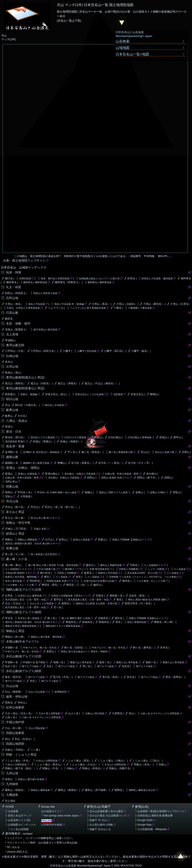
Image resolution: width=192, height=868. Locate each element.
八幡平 (67, 351)
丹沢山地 (12, 501)
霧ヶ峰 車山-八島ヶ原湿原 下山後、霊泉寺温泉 (53, 565)
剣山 (8, 739)
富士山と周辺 (15, 512)
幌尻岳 (9, 319)
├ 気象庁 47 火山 (97, 820)
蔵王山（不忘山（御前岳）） (102, 383)
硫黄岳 (88, 573)
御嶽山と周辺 (15, 631)
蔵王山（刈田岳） (41, 383)
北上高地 (12, 334)
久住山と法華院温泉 (47, 761)
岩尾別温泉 (25, 278)
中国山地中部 (15, 722)
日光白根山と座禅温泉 (139, 437)
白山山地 (12, 686)
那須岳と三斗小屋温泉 (43, 437)
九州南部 (12, 784)
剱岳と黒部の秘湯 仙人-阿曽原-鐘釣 (147, 600)
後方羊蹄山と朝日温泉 (45, 330)
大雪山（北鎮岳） (126, 304)
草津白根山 (51, 474)
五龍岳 (100, 596)
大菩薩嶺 (25, 496)
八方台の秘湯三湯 (46, 569)
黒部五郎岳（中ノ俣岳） (139, 603)
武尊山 (186, 452)
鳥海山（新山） (14, 373)
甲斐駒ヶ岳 (11, 662)
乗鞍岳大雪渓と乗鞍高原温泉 (21, 626)
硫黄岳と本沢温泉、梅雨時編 (21, 577)
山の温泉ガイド (50, 811)
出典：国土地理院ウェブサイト (24, 261)
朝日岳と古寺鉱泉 (54, 405)
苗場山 (9, 474)
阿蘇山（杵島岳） (93, 768)
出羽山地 (12, 367)
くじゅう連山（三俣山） (147, 761)
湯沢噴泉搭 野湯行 (15, 441)
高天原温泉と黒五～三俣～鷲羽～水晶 (25, 600)
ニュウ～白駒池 (156, 569)
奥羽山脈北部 (15, 345)
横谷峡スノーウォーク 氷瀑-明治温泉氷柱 (87, 569)
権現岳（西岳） (51, 585)
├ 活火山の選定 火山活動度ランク (107, 816)
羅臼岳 (9, 278)
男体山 (98, 437)
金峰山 (139, 492)
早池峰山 (10, 340)
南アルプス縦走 (30, 666)
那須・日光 (14, 432)
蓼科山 (90, 565)
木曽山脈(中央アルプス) (22, 642)
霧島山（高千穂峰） (97, 790)
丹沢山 (34, 507)
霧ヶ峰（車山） (14, 565)
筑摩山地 (12, 548)
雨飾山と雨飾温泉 (27, 540)
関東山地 (12, 487)
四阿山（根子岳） (147, 478)
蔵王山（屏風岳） (68, 383)
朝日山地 (12, 399)
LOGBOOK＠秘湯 (52, 825)
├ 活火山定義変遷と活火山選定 (105, 811)
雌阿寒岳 (11, 282)
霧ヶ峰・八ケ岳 (17, 559)
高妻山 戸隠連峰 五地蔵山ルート (130, 540)
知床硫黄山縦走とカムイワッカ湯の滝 (99, 278)
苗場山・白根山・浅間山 (23, 468)
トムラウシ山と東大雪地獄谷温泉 (88, 308)
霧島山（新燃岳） (68, 790)
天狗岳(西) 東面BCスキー (19, 573)
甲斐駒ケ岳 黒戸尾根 (34, 662)
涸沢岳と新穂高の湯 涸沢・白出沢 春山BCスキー (31, 543)
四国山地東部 (15, 733)
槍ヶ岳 (51, 618)
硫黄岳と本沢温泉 (108, 573)
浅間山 (168, 478)
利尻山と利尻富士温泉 (45, 293)
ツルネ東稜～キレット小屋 (151, 581)
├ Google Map (143, 825)
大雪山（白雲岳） (181, 304)
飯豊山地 (12, 410)
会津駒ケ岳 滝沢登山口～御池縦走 (41, 452)
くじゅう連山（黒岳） (79, 761)
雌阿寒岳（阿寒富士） (68, 282)
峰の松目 (45, 573)
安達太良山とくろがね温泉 (89, 394)
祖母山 (9, 779)
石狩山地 (12, 298)
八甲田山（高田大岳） (44, 351)
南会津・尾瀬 (15, 446)
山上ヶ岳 (73, 713)
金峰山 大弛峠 (157, 492)
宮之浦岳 (10, 801)
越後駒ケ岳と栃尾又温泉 (36, 463)
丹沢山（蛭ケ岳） (15, 507)
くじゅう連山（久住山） (84, 765)
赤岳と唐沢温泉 (14, 581)
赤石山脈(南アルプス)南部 (24, 671)
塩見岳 (126, 666)
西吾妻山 (10, 394)
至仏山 (144, 452)
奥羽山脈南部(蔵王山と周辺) (25, 377)
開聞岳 (118, 790)
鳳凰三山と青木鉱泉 (81, 662)
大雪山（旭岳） (14, 304)
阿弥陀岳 (35, 581)
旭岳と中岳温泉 (37, 304)
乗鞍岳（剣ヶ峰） (164, 622)
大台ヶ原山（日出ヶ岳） (19, 713)
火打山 (49, 540)
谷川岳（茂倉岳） (82, 463)
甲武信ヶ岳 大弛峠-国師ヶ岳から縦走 (57, 492)
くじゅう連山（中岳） (18, 761)
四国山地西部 (15, 744)
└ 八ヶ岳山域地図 (17, 829)
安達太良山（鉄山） (57, 394)
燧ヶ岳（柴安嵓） (92, 452)
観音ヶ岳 (105, 662)
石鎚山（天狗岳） (15, 750)
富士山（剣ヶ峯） (15, 518)
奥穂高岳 (71, 622)
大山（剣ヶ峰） (14, 728)
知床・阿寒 (14, 272)
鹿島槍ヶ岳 (116, 596)
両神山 (9, 492)
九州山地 (12, 773)
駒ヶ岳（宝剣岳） (75, 648)
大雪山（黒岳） (101, 304)
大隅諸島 (12, 795)
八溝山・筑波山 (17, 421)
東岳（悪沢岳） (14, 677)
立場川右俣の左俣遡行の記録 (99, 581)
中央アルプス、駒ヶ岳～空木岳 (40, 648)
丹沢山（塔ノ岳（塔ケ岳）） (62, 507)
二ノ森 (34, 750)
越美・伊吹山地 (17, 697)
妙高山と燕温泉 (81, 540)
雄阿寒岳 (186, 278)
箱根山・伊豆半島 (18, 523)
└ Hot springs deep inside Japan (60, 816)
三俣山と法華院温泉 (16, 765)
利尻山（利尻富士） (17, 293)
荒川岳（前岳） (111, 677)
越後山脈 (12, 457)
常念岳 (9, 618)
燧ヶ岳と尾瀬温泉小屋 (121, 452)
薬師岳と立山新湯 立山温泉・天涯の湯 (96, 603)
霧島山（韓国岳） (15, 790)
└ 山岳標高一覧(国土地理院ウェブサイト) (159, 811)
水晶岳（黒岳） (138, 596)
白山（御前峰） (14, 692)
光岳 (32, 681)
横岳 (47, 577)
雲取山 (177, 492)
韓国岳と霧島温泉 (40, 790)
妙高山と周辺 (15, 533)
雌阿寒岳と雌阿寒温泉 (35, 282)
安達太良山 (137, 394)
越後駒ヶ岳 (11, 463)
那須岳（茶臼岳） (15, 437)
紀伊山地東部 (15, 707)
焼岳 (118, 622)
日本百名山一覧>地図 (132, 54)
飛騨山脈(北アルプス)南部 (24, 612)
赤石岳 (131, 677)
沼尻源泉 (118, 394)
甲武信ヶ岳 (24, 492)
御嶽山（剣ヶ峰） (15, 637)
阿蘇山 (162, 765)
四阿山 (91, 478)
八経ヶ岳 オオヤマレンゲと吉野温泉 (160, 713)
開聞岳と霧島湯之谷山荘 (142, 790)
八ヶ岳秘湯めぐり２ (16, 569)
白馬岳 (9, 596)
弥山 (131, 713)
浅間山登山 (11, 482)
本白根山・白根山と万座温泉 (80, 474)
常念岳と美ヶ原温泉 (29, 618)
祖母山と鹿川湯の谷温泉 (31, 779)
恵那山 (50, 651)
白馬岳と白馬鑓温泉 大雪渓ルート (69, 596)
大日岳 (21, 416)
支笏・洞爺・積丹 (18, 323)
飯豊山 (9, 416)
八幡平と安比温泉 (87, 351)
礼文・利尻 (14, 287)
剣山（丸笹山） (24, 739)
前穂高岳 (87, 622)
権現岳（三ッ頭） (77, 585)
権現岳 (126, 581)
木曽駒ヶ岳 (11, 648)
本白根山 (151, 474)
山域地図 (123, 48)
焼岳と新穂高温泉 (137, 622)
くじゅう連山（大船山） (112, 761)
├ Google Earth (144, 820)
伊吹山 (21, 703)
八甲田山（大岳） (15, 351)
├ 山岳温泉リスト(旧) (18, 820)
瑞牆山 (89, 492)
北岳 (49, 666)
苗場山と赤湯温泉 (27, 474)
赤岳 (78, 577)
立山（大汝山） (14, 603)
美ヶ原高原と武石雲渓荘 (44, 554)
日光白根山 (115, 437)
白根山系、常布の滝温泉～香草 (122, 474)
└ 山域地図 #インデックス (21, 825)
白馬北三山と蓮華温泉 (30, 596)
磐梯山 (154, 394)
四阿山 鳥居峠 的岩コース (115, 478)
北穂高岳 (103, 618)
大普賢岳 (117, 713)
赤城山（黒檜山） (43, 441)
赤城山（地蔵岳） (70, 441)
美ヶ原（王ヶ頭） (15, 554)
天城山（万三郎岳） (17, 529)
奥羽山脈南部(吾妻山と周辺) (25, 388)
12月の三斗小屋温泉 (75, 437)
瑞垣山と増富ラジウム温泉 (113, 492)
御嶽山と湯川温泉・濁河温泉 (46, 637)
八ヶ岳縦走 (180, 569)
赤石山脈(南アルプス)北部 (24, 656)
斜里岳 (131, 278)
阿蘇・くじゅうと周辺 (21, 755)
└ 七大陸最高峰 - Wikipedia (151, 829)
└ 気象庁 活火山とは (99, 829)
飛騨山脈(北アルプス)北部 (24, 590)
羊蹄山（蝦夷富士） (17, 330)
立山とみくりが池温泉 (42, 603)
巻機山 (61, 463)
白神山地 (12, 356)
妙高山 (63, 540)
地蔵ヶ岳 (58, 662)
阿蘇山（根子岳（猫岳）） (21, 768)
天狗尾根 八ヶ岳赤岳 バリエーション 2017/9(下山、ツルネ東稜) (143, 577)
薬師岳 (65, 603)
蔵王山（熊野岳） (15, 383)
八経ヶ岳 (10, 717)
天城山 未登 (40, 529)
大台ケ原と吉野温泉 (49, 713)
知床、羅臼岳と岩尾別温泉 (55, 278)
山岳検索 (123, 41)
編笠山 (97, 585)
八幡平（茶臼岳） (115, 351)
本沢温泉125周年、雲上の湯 (142, 573)
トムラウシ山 (56, 308)
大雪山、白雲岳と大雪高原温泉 (23, 308)
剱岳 (119, 600)
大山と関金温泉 (37, 728)
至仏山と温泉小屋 (164, 452)
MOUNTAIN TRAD (131, 866)
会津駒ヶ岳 (11, 452)
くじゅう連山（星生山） (49, 765)
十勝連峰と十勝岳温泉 (140, 308)
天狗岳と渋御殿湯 (128, 569)
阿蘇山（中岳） (51, 768)
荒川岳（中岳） (62, 677)
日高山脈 (12, 313)
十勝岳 (118, 308)
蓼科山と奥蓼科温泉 (111, 565)
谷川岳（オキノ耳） (140, 463)
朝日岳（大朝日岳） (27, 405)
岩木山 (9, 362)
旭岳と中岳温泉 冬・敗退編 (69, 304)
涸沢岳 (118, 618)
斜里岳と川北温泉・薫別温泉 (157, 278)
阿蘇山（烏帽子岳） (121, 768)
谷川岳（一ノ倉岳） (110, 463)
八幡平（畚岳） (140, 351)
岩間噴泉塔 (60, 692)
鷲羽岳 (57, 600)
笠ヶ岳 (57, 607)
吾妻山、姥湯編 (29, 394)
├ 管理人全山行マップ (18, 816)
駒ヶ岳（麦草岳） (143, 648)
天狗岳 (134, 565)
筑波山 (9, 427)
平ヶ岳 (71, 452)
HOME (10, 807)
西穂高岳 (104, 622)
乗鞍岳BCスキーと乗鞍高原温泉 (63, 626)
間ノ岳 (87, 666)
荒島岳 (9, 703)
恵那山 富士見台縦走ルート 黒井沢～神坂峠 (84, 651)
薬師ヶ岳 (151, 662)
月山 (8, 405)
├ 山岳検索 (12, 811)
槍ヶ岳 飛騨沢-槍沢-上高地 (76, 618)
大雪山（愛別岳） (154, 304)
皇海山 (163, 437)
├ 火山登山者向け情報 (100, 825)
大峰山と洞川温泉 (95, 713)
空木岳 (164, 648)
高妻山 (102, 540)
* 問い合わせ (13, 847)
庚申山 (177, 437)
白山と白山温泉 (37, 692)
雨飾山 (9, 540)
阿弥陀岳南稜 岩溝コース (60, 581)
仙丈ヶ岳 (10, 666)
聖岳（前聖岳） (175, 677)
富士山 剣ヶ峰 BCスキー (44, 518)
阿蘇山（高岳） (143, 765)
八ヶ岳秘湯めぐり (154, 565)
